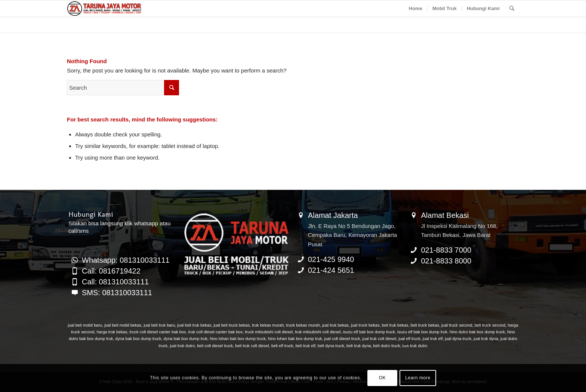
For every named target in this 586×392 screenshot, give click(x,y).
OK (383, 378)
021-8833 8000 (446, 261)
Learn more (418, 378)
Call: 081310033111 (115, 282)
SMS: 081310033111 (117, 293)
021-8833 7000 (446, 250)
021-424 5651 (331, 270)
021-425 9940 (331, 259)
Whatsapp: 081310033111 (126, 260)
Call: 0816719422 (111, 271)
